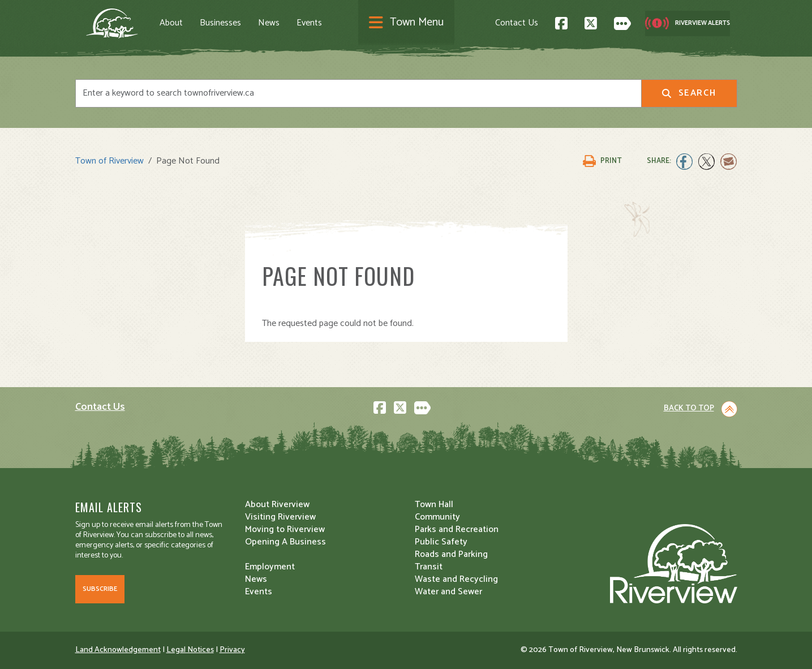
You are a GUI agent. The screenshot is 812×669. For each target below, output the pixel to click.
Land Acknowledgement (118, 650)
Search (689, 93)
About (171, 23)
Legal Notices (190, 650)
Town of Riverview (109, 161)
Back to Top (689, 408)
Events (309, 23)
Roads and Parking (451, 554)
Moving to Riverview (285, 529)
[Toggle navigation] (406, 23)
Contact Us (517, 23)
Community (437, 517)
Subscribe (100, 589)
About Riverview (277, 505)
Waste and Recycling (456, 579)
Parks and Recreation (457, 529)
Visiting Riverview (280, 517)
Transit (429, 567)
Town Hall (434, 505)
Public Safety (441, 542)
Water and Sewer (448, 592)
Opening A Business (285, 542)
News (269, 23)
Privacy (232, 650)
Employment (270, 567)
